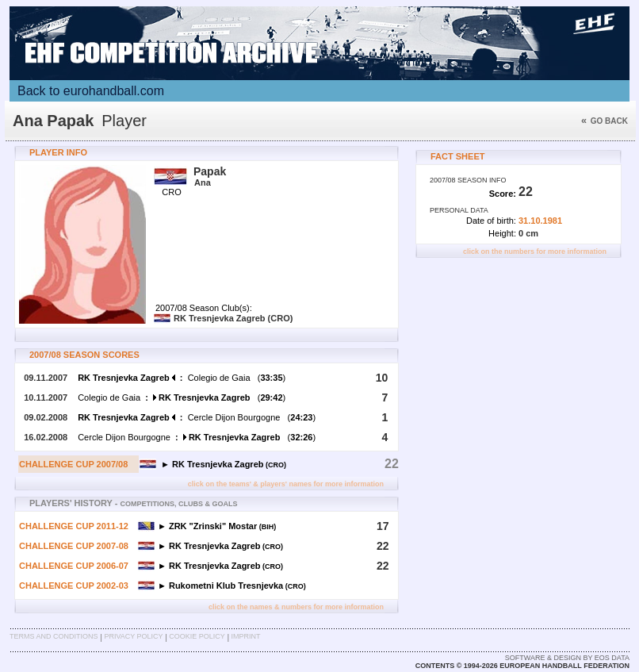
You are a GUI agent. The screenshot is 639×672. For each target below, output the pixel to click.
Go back (605, 121)
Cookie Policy (197, 636)
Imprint (246, 636)
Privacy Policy (133, 636)
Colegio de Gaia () (182, 378)
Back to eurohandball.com (91, 91)
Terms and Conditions (54, 636)
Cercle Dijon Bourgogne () (197, 417)
